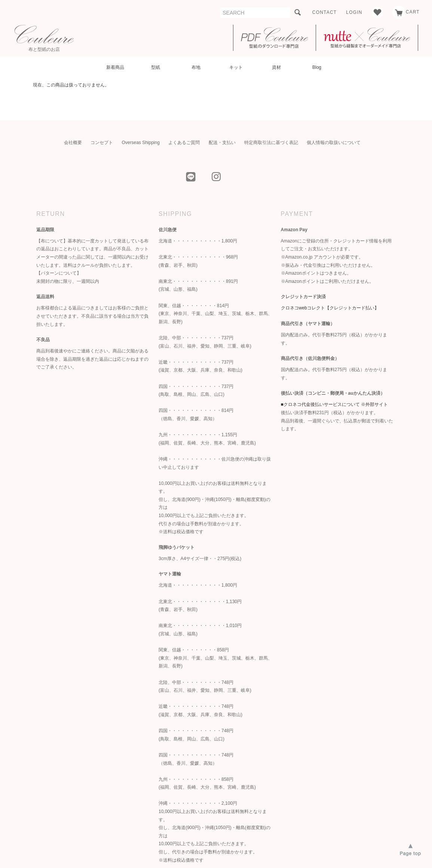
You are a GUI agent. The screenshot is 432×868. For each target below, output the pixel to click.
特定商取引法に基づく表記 (271, 143)
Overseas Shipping (140, 143)
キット (236, 67)
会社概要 (73, 143)
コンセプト (102, 143)
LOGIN (354, 12)
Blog (317, 67)
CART (406, 12)
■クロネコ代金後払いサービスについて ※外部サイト (335, 404)
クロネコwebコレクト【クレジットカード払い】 (330, 308)
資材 (276, 67)
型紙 (156, 67)
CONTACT (325, 12)
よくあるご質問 (184, 143)
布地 (196, 67)
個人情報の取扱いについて (334, 143)
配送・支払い (222, 143)
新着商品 (115, 67)
